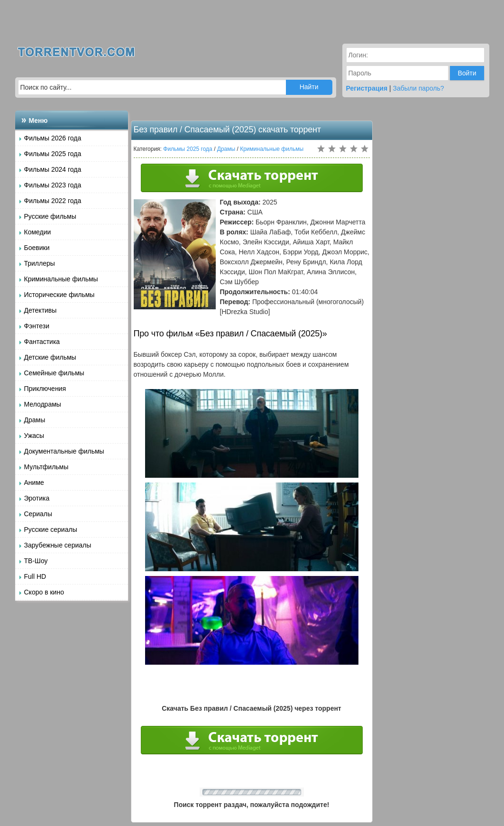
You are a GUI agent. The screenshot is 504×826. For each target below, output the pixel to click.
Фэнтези (37, 326)
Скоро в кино (44, 592)
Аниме (34, 483)
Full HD (35, 576)
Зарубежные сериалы (58, 545)
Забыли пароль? (419, 88)
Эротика (37, 498)
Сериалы (38, 514)
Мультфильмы (46, 467)
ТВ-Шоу (36, 561)
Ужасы (34, 436)
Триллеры (40, 263)
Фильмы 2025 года (53, 154)
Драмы (35, 420)
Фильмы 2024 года (53, 169)
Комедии (38, 232)
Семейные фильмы (54, 373)
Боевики (37, 248)
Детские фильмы (50, 357)
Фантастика (42, 342)
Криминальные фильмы (61, 279)
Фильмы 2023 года (53, 185)
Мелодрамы (43, 404)
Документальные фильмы (64, 451)
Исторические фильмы (60, 295)
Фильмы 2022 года (53, 201)
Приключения (45, 389)
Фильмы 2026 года (53, 138)
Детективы (41, 310)
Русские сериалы (51, 529)
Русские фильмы (50, 216)
